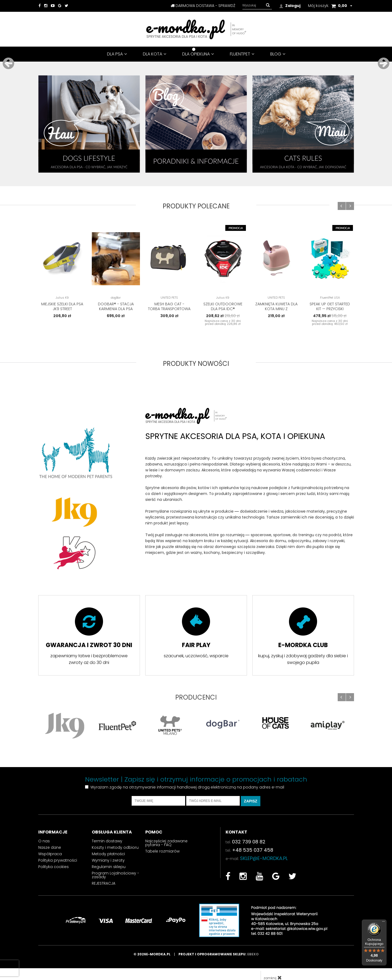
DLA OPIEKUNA (198, 54)
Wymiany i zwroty (108, 852)
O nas (44, 833)
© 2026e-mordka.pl (156, 946)
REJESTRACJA (104, 875)
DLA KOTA (155, 54)
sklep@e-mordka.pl (264, 850)
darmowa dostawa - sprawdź (203, 6)
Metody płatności (108, 846)
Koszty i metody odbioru (115, 839)
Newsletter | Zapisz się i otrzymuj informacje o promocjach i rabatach (196, 771)
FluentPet (242, 54)
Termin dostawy (107, 833)
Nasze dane (50, 839)
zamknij (273, 970)
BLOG (278, 54)
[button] (268, 5)
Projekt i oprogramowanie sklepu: (219, 946)
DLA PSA (117, 54)
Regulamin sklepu (109, 859)
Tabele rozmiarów (162, 843)
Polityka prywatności (58, 852)
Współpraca (50, 846)
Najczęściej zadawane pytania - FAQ (166, 835)
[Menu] (383, 923)
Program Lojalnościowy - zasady (115, 867)
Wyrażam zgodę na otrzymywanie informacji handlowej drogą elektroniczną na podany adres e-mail (187, 779)
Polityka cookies (54, 859)
